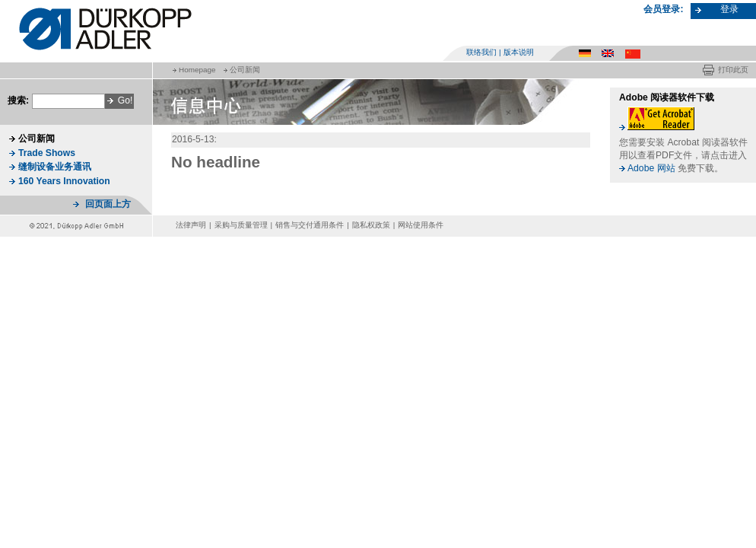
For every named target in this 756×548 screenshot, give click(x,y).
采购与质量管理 (241, 225)
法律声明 (191, 225)
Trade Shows (47, 153)
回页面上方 (108, 204)
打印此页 (733, 70)
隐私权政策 (371, 225)
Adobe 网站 (651, 168)
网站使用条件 (421, 225)
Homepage (197, 70)
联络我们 (481, 52)
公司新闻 (245, 70)
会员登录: (663, 9)
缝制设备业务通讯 (55, 167)
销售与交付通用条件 (310, 225)
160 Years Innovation (64, 181)
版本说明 (519, 52)
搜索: (18, 100)
